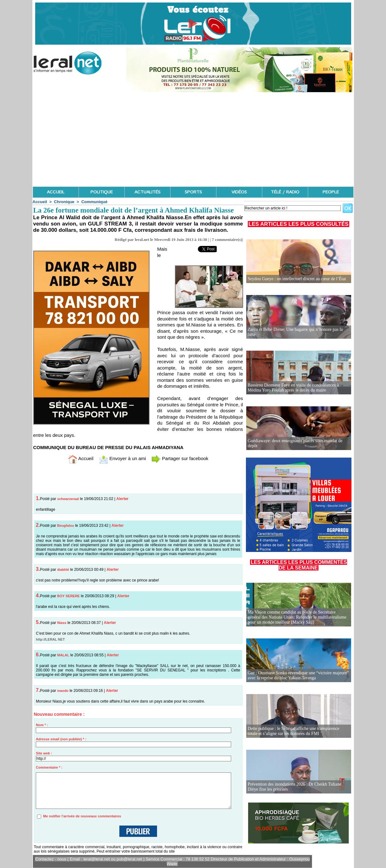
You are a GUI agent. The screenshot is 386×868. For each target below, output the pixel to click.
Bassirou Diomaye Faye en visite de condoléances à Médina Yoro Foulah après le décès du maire (293, 388)
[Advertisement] (193, 139)
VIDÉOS (239, 192)
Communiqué (94, 202)
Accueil (40, 202)
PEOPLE (331, 192)
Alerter (122, 499)
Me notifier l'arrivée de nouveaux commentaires (82, 816)
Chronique (64, 202)
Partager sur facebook (180, 458)
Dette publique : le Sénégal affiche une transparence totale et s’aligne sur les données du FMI (294, 731)
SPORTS (193, 192)
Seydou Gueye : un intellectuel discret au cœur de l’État (297, 279)
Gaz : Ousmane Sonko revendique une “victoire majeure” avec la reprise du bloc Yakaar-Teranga (298, 675)
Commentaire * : (49, 767)
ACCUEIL (56, 192)
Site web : (44, 753)
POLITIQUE (102, 192)
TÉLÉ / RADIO (285, 192)
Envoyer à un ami (122, 458)
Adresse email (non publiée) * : (61, 739)
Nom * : (42, 725)
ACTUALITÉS (147, 192)
